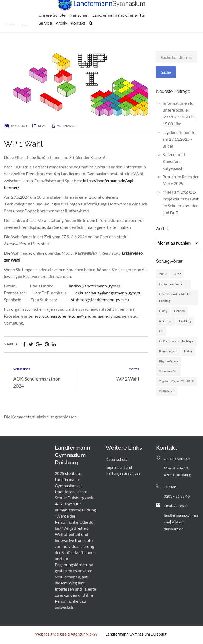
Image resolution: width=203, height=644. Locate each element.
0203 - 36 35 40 (177, 496)
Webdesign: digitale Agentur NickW (66, 634)
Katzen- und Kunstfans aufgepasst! (174, 161)
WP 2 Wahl (128, 379)
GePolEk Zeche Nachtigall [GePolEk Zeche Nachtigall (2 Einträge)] (177, 341)
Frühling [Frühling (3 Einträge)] (185, 321)
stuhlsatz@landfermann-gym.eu (100, 300)
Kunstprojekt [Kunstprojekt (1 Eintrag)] (168, 351)
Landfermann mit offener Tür (119, 25)
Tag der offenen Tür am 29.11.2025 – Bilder (180, 139)
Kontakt (78, 33)
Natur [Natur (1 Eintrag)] (188, 351)
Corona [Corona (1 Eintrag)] (179, 311)
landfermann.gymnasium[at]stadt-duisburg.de (181, 522)
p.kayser (70, 126)
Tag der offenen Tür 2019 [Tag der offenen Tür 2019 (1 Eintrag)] (176, 381)
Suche (166, 72)
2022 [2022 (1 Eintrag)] (177, 274)
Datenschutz (117, 459)
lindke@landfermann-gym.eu (95, 286)
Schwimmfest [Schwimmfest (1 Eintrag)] (168, 371)
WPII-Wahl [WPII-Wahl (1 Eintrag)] (167, 391)
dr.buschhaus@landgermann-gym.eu (108, 293)
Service (45, 33)
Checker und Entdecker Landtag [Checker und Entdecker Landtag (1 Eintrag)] (175, 297)
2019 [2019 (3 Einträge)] (163, 274)
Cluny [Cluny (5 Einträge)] (163, 311)
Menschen (79, 25)
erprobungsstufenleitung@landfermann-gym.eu (78, 316)
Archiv (61, 33)
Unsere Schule (52, 25)
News (42, 126)
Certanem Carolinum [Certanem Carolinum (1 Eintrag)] (174, 284)
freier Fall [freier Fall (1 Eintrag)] (166, 321)
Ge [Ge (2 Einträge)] (161, 331)
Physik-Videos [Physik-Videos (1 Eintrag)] (169, 361)
